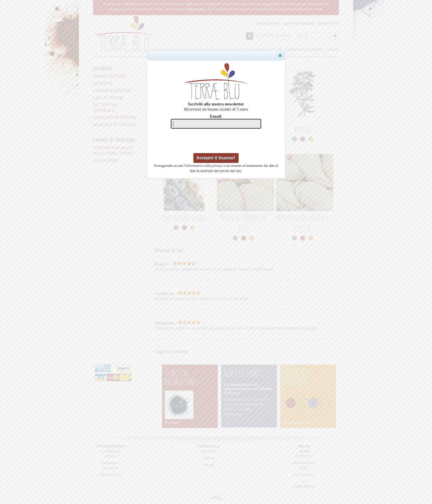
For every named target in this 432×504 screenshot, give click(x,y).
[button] (280, 55)
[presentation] (217, 142)
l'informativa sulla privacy (204, 166)
